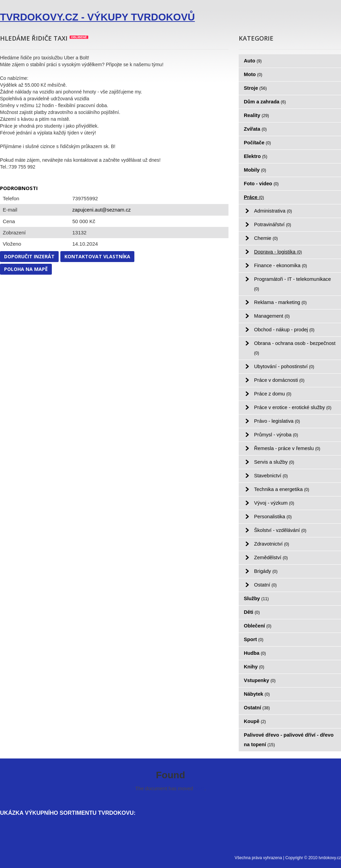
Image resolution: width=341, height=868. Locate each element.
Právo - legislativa (277, 421)
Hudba (255, 653)
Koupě (255, 721)
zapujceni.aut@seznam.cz (101, 210)
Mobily (255, 170)
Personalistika (273, 517)
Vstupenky (260, 680)
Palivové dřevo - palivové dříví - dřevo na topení (289, 740)
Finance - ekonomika (280, 265)
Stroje (255, 88)
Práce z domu (273, 394)
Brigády (266, 571)
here (199, 789)
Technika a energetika (282, 489)
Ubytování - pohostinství (284, 366)
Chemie (266, 238)
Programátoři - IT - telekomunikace (292, 284)
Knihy (254, 667)
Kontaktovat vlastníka (97, 256)
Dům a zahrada (265, 102)
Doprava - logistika (278, 252)
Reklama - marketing (280, 302)
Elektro (256, 156)
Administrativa (273, 211)
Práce (254, 197)
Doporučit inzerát (29, 256)
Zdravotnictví (272, 544)
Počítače (257, 143)
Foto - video (261, 184)
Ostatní (265, 585)
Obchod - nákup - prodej (284, 330)
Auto (253, 61)
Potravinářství (273, 225)
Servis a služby (274, 462)
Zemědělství (271, 558)
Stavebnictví (271, 476)
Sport (254, 639)
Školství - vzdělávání (280, 530)
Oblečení (258, 626)
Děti (252, 612)
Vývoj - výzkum (274, 503)
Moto (253, 74)
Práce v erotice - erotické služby (293, 407)
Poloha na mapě (26, 269)
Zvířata (255, 129)
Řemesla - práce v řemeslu (287, 448)
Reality (256, 115)
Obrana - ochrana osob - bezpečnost (295, 348)
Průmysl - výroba (276, 435)
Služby (256, 598)
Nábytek (257, 694)
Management (272, 316)
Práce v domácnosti (279, 380)
